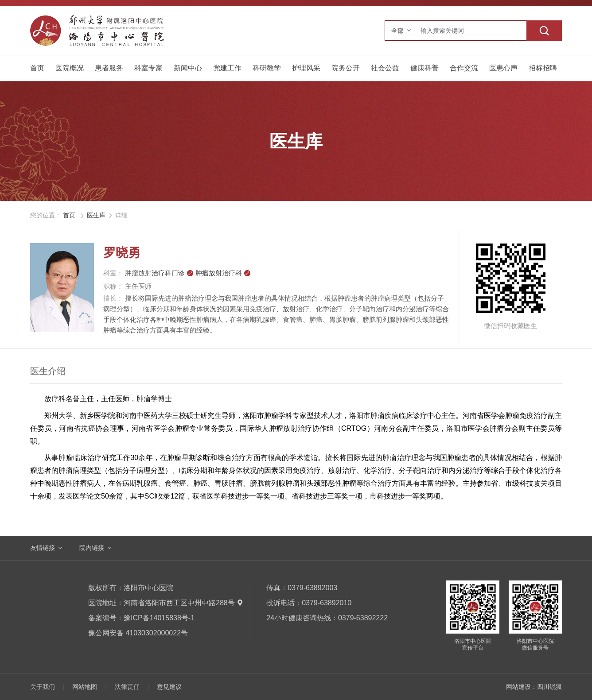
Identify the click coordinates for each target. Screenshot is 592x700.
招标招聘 (543, 68)
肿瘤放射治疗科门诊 (159, 273)
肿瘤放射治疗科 (223, 273)
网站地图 (85, 687)
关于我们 (43, 687)
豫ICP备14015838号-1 (159, 618)
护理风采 (306, 68)
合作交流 (464, 68)
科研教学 (267, 68)
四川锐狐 (549, 687)
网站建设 (518, 687)
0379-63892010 (327, 603)
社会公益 (385, 68)
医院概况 (70, 68)
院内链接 (92, 548)
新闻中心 (188, 68)
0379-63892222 (363, 618)
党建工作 (227, 68)
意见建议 (169, 687)
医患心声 (503, 68)
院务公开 (346, 68)
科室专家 (148, 68)
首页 (37, 68)
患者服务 (109, 68)
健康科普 (425, 68)
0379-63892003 (312, 588)
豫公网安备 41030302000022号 (138, 633)
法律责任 (127, 687)
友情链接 (43, 548)
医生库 (96, 215)
